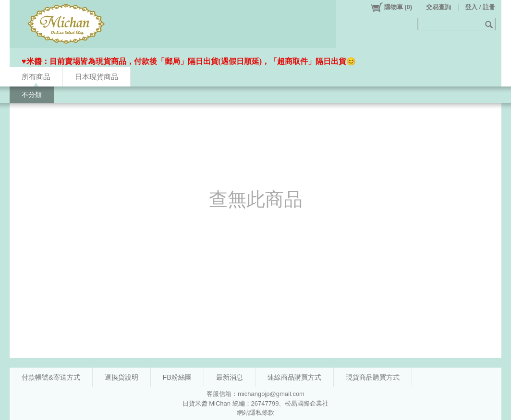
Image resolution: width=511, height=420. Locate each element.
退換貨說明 (122, 377)
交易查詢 (438, 7)
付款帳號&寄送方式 (51, 377)
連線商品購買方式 (294, 377)
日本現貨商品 (97, 77)
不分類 (32, 95)
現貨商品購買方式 (373, 377)
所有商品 (36, 77)
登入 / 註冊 (480, 7)
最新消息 (230, 377)
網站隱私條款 (255, 413)
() (391, 7)
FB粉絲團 (177, 377)
